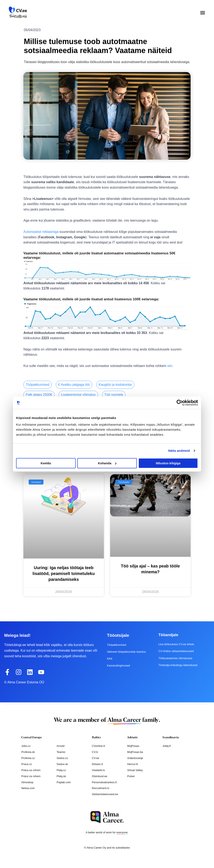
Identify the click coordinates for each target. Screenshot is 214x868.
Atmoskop (27, 782)
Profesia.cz (28, 758)
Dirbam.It (97, 764)
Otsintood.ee (100, 776)
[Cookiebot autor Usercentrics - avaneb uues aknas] (180, 403)
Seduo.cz (62, 758)
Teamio (61, 752)
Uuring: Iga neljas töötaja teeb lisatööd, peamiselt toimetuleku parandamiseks (64, 573)
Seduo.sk (62, 764)
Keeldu (46, 463)
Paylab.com (64, 782)
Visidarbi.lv (99, 770)
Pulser (131, 776)
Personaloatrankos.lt (104, 782)
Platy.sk (61, 776)
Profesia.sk (28, 752)
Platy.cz (61, 770)
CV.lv (95, 752)
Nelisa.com (28, 788)
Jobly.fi (167, 746)
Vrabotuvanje (135, 758)
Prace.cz (27, 764)
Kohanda (107, 463)
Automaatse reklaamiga (41, 232)
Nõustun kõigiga (168, 463)
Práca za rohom (31, 770)
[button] (203, 13)
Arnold (61, 746)
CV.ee (96, 758)
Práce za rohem (31, 776)
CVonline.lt (98, 746)
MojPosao (133, 746)
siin (170, 366)
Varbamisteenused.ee (105, 794)
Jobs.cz (26, 746)
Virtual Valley (135, 770)
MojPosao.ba (135, 752)
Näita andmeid (179, 451)
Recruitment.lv (101, 788)
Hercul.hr (133, 764)
